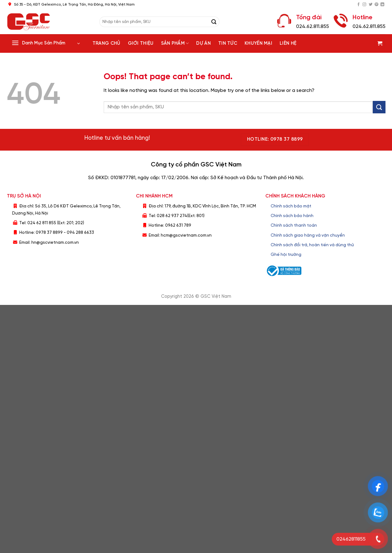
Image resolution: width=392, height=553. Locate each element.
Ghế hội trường (286, 255)
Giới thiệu (141, 43)
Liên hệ (288, 43)
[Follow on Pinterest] (376, 5)
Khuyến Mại (258, 43)
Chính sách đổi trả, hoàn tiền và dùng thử (312, 245)
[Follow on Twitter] (371, 5)
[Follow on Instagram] (364, 5)
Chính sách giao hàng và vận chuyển (308, 235)
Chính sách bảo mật (291, 206)
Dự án (203, 43)
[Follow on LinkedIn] (382, 5)
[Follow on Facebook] (358, 5)
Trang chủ (106, 43)
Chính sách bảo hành (292, 216)
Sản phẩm (175, 43)
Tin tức (228, 43)
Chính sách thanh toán (294, 225)
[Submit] (214, 22)
